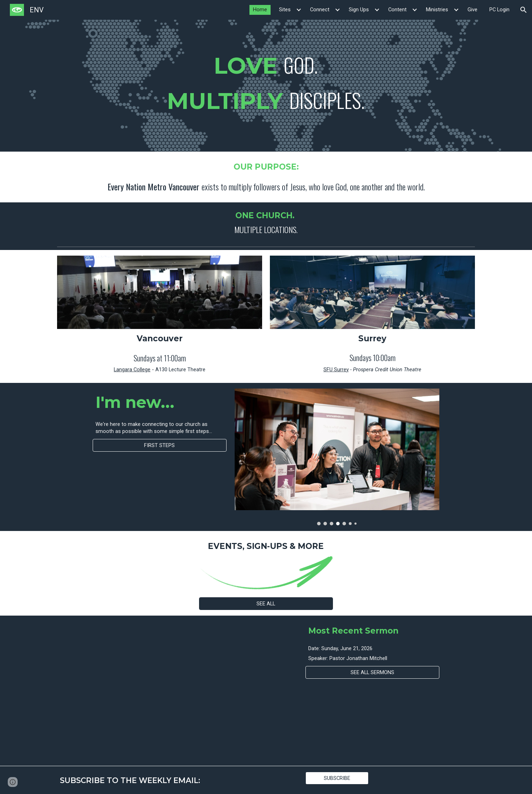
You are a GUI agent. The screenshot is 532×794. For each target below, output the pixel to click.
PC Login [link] (499, 10)
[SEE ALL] (266, 603)
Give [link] (472, 10)
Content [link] (397, 10)
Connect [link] (320, 10)
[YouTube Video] (159, 691)
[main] (266, 86)
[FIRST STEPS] (160, 445)
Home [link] (260, 10)
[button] (524, 10)
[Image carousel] (337, 457)
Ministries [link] (437, 10)
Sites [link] (285, 10)
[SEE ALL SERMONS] (372, 673)
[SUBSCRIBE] (337, 778)
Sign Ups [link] (359, 10)
